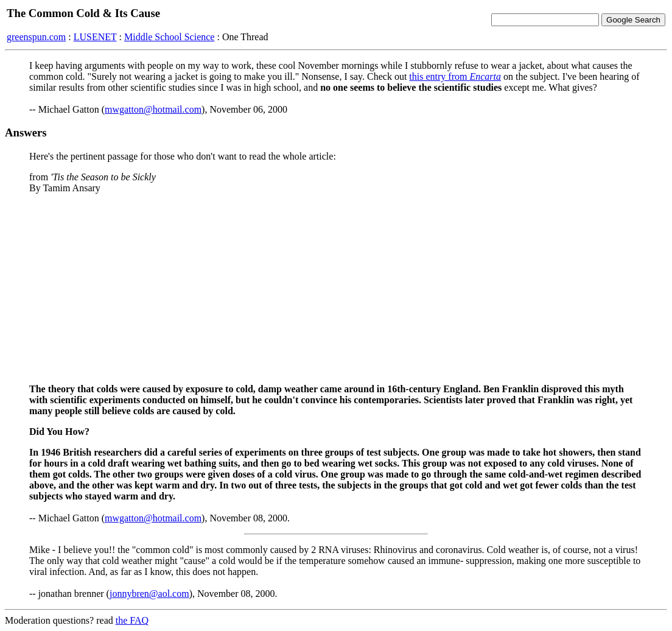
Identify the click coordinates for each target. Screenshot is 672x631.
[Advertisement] (336, 289)
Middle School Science (169, 37)
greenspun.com (36, 37)
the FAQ (132, 620)
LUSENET (95, 37)
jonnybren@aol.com (149, 594)
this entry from (455, 76)
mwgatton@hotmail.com (153, 109)
